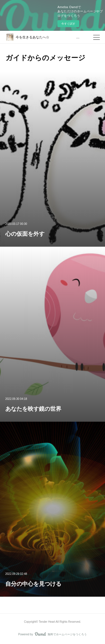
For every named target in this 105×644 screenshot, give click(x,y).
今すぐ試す (68, 24)
